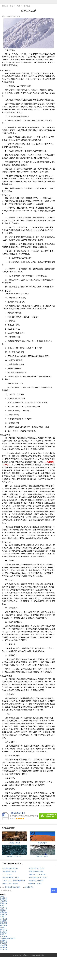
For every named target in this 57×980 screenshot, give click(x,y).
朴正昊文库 (4, 942)
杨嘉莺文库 (4, 922)
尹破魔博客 (4, 898)
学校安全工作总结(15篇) (12, 887)
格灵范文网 (4, 915)
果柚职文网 (4, 929)
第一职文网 (4, 931)
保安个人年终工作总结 (10, 884)
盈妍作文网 (4, 904)
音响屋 (2, 896)
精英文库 (3, 911)
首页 (11, 6)
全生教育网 (4, 948)
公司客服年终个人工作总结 (38, 877)
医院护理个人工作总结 (37, 868)
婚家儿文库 (26, 955)
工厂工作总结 (7, 874)
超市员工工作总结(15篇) (37, 874)
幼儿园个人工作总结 (36, 881)
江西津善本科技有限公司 (8, 938)
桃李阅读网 (4, 913)
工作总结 (27, 6)
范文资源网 (4, 920)
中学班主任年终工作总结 (11, 877)
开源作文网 (4, 900)
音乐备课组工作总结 (9, 871)
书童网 (2, 905)
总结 (18, 6)
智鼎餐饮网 (4, 940)
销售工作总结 (29, 887)
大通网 (2, 916)
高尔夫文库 (4, 944)
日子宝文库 (4, 918)
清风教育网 (4, 946)
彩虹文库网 (4, 926)
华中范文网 (4, 907)
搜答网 (2, 927)
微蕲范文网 (4, 924)
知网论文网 (4, 909)
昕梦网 (2, 935)
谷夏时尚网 (4, 902)
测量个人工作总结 (35, 884)
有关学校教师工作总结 (10, 868)
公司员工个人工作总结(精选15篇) (14, 881)
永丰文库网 (4, 937)
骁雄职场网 (4, 933)
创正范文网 (4, 949)
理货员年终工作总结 (36, 871)
